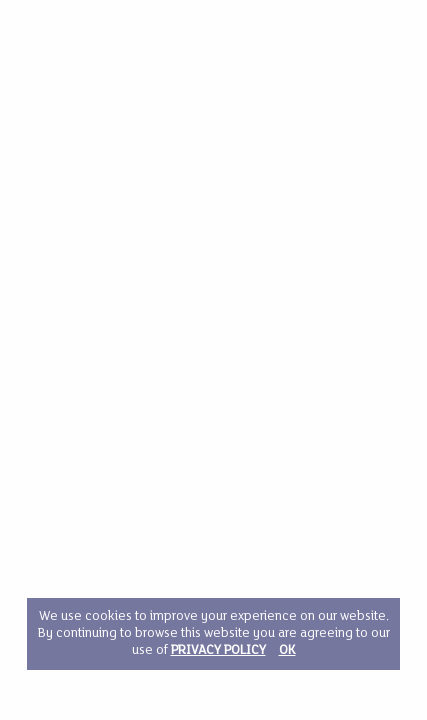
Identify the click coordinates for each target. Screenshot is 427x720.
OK (287, 651)
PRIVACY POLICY (218, 651)
